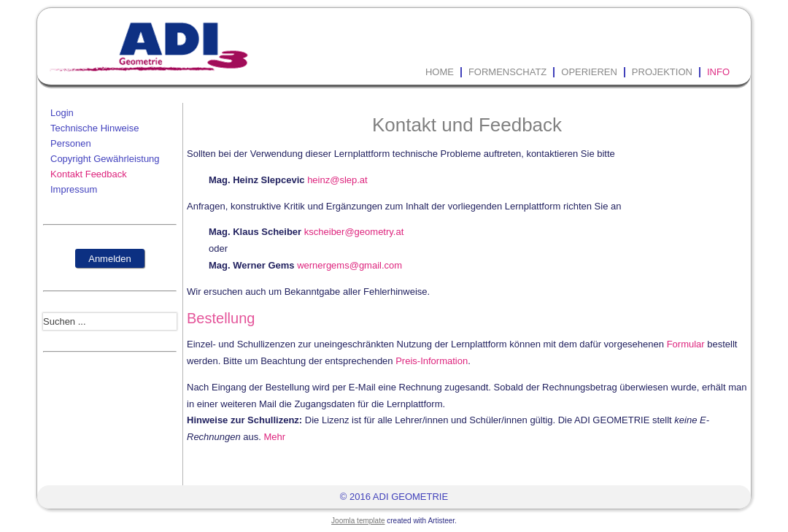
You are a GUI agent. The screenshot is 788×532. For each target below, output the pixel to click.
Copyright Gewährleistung (105, 159)
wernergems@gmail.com (349, 265)
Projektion (662, 72)
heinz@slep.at (337, 180)
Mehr (275, 437)
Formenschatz (507, 72)
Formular (686, 344)
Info (718, 72)
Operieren (589, 72)
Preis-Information (432, 361)
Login (62, 113)
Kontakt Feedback (89, 174)
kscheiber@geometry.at (354, 232)
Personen (71, 143)
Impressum (74, 189)
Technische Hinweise (94, 128)
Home (440, 72)
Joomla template (358, 521)
